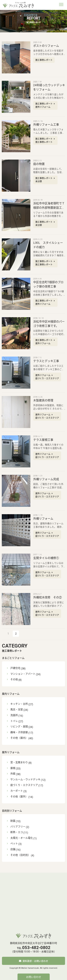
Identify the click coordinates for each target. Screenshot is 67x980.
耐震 (13, 821)
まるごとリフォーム (13, 658)
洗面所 (14, 715)
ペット (14, 843)
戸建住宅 (15, 668)
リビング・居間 (19, 726)
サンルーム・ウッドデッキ (25, 779)
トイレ (14, 721)
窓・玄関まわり (19, 762)
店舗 (13, 849)
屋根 (13, 768)
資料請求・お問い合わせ (35, 961)
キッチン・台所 (19, 704)
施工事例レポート (33, 648)
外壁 (13, 774)
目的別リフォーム (12, 811)
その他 (14, 679)
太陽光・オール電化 (22, 838)
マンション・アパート (23, 674)
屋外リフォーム (11, 752)
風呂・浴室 (17, 709)
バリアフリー (18, 827)
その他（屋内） (19, 738)
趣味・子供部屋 (19, 732)
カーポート (17, 791)
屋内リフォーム (11, 694)
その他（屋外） (19, 796)
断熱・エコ (17, 832)
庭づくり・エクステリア (24, 785)
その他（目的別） (20, 855)
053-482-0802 (36, 948)
